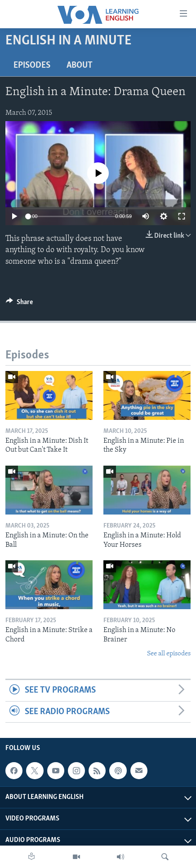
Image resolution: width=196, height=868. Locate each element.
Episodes (32, 65)
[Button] (19, 304)
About (80, 65)
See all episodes (169, 654)
